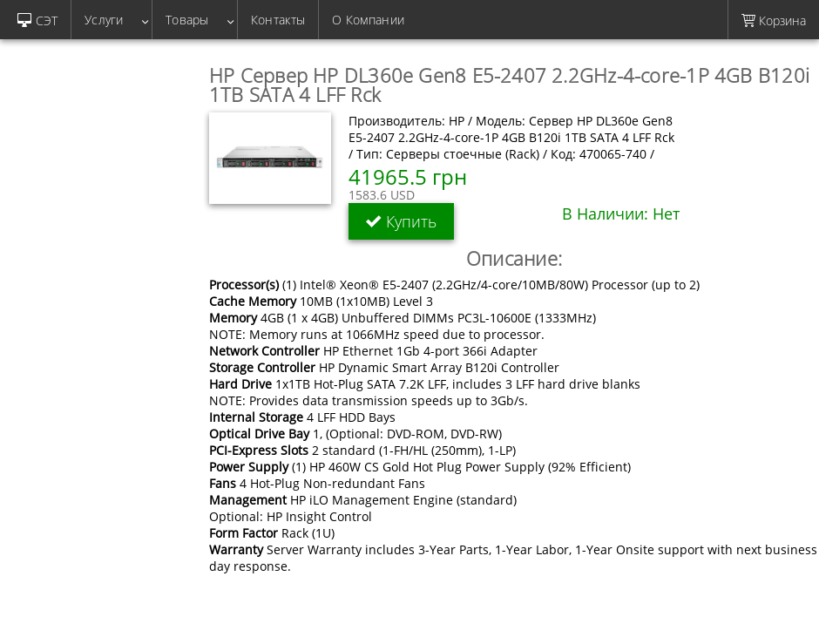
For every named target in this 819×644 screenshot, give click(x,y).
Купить (401, 221)
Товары (195, 20)
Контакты (278, 20)
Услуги (112, 20)
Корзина (774, 20)
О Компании (368, 20)
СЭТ (37, 20)
